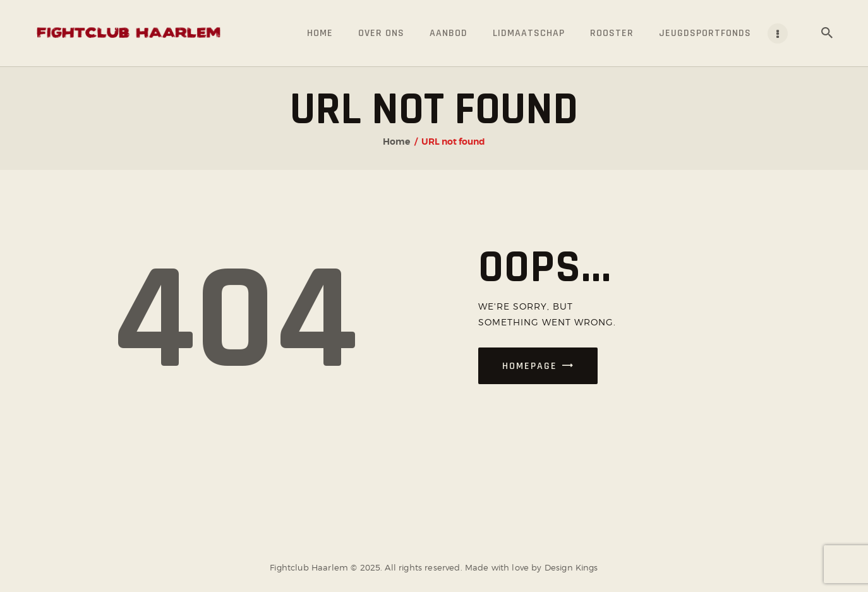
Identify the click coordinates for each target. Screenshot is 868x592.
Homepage (530, 366)
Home (396, 142)
